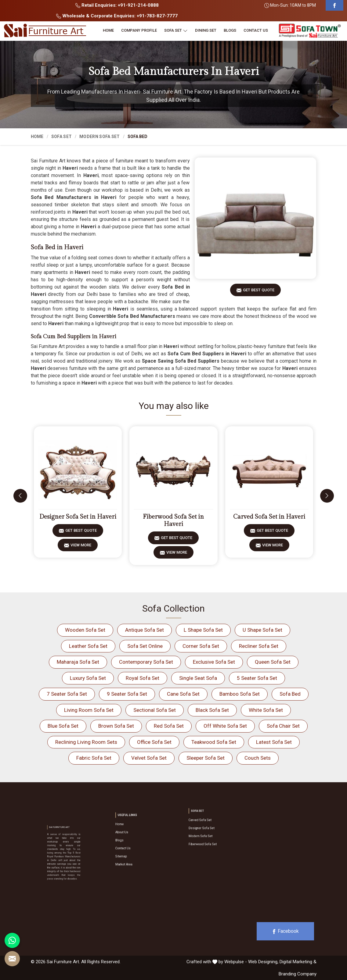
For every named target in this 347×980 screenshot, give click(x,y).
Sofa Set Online (145, 646)
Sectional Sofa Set (155, 710)
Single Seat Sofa (198, 678)
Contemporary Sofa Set (146, 662)
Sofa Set (176, 30)
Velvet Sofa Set (149, 758)
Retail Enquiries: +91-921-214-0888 (117, 5)
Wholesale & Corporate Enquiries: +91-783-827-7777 (117, 16)
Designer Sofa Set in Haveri (78, 517)
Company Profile (139, 30)
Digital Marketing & (298, 962)
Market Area (130, 853)
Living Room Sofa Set (89, 710)
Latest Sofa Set (274, 742)
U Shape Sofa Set (262, 630)
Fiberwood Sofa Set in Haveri (173, 520)
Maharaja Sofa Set (78, 662)
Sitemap (129, 849)
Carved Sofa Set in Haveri (269, 517)
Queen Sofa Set (273, 662)
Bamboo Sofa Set (240, 694)
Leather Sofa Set (88, 646)
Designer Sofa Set (206, 828)
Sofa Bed (290, 694)
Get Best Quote (259, 292)
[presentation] (20, 496)
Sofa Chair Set (283, 726)
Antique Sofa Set (145, 630)
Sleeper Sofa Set (206, 758)
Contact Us (256, 30)
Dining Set (206, 30)
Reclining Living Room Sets (86, 742)
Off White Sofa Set (225, 726)
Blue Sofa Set (63, 726)
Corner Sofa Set (201, 646)
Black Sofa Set (212, 710)
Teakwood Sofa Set (214, 742)
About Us (129, 836)
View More (81, 547)
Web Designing (263, 962)
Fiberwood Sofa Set (206, 836)
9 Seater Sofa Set (127, 694)
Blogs (230, 30)
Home (108, 30)
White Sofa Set (266, 710)
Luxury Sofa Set (88, 678)
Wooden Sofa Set (85, 630)
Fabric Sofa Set (94, 758)
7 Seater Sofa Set (67, 694)
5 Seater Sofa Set (257, 678)
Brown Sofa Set (116, 726)
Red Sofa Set (169, 726)
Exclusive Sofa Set (214, 662)
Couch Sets (258, 758)
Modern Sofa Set (100, 137)
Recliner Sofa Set (259, 646)
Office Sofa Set (154, 742)
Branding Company (298, 974)
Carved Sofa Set (205, 824)
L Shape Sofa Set (203, 630)
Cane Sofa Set (183, 694)
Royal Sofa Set (143, 678)
